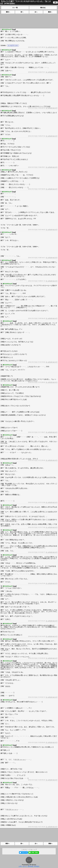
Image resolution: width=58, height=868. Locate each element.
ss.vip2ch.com (13, 45)
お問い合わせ (23, 866)
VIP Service (33, 865)
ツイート (24, 852)
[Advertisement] (29, 21)
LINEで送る (35, 852)
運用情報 (30, 866)
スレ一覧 (15, 8)
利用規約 (37, 866)
